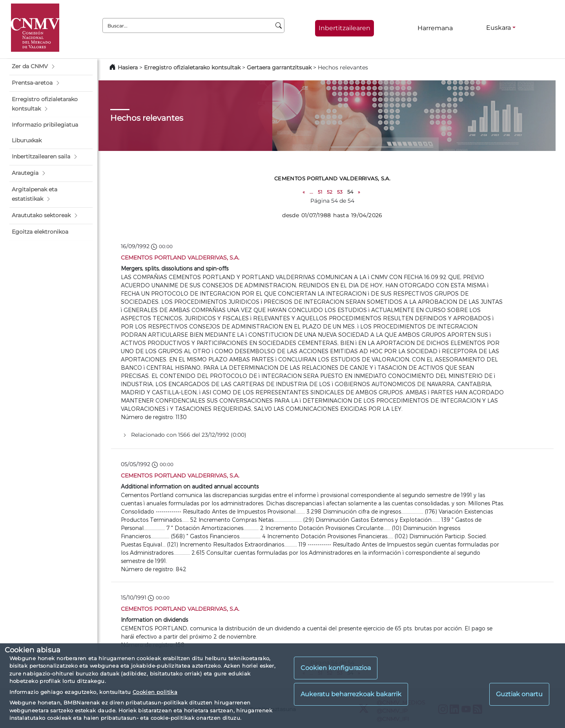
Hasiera (128, 67)
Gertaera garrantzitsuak (279, 67)
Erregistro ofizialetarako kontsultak (192, 67)
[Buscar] (279, 25)
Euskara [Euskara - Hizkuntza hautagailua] (498, 28)
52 (330, 192)
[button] (51, 67)
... (311, 192)
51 (320, 192)
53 (340, 192)
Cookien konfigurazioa (336, 668)
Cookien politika (155, 692)
